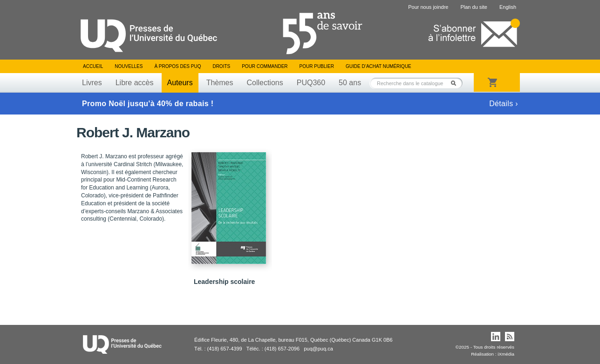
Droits (221, 66)
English (508, 7)
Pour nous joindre (428, 7)
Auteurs (180, 83)
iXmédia (506, 354)
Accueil (93, 66)
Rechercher (456, 83)
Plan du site (474, 7)
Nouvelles (129, 66)
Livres (92, 83)
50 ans (350, 83)
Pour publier (317, 66)
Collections (265, 83)
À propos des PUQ (177, 66)
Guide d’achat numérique (378, 66)
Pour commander (265, 66)
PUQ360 (311, 83)
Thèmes (220, 83)
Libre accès (135, 83)
